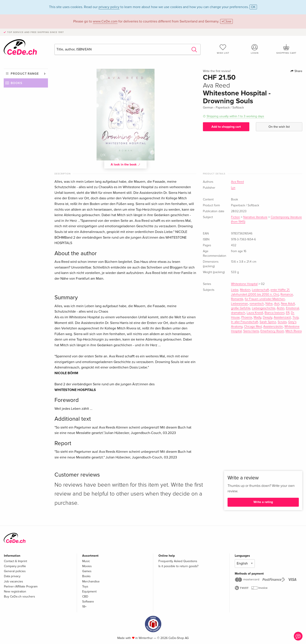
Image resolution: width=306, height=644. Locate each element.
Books (16, 83)
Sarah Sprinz (268, 322)
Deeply (268, 317)
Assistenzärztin (273, 327)
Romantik (237, 299)
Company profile (15, 566)
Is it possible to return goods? (178, 566)
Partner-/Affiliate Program (21, 586)
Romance (287, 294)
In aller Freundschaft (245, 322)
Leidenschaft (260, 290)
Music (86, 561)
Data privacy (12, 576)
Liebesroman (240, 304)
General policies (15, 571)
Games (87, 571)
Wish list (223, 49)
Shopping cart (286, 49)
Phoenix (247, 317)
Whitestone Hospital (244, 284)
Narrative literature (255, 217)
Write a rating (263, 502)
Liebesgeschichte (264, 308)
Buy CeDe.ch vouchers (20, 597)
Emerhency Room (272, 331)
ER (288, 313)
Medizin (245, 290)
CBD (85, 597)
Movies (87, 566)
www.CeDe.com (105, 21)
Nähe (269, 304)
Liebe (235, 290)
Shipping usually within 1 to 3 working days (235, 116)
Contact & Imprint (15, 561)
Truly (296, 317)
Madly (258, 317)
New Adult (288, 304)
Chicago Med (253, 327)
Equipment (89, 591)
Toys (85, 586)
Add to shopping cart (226, 127)
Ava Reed (237, 182)
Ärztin (281, 308)
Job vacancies (14, 581)
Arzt (277, 304)
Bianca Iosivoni (275, 313)
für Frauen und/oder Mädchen (265, 299)
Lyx (233, 188)
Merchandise (91, 581)
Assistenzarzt (282, 317)
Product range (25, 74)
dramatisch (238, 313)
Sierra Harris (251, 331)
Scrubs (282, 322)
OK (253, 7)
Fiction (235, 217)
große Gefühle (241, 308)
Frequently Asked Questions (178, 561)
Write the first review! (217, 71)
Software (88, 602)
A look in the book (126, 164)
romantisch (257, 304)
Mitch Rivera (294, 331)
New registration (15, 591)
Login (255, 49)
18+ (84, 607)
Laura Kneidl (255, 313)
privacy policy (109, 7)
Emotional (292, 308)
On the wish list (279, 127)
